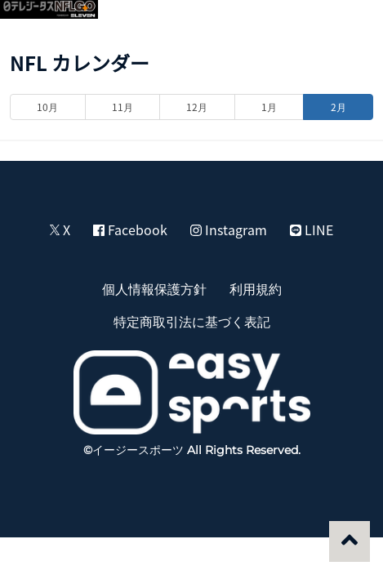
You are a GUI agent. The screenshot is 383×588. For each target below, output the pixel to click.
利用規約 (256, 288)
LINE (312, 229)
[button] (352, 21)
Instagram (229, 229)
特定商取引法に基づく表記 (192, 321)
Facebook (130, 229)
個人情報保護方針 (154, 288)
